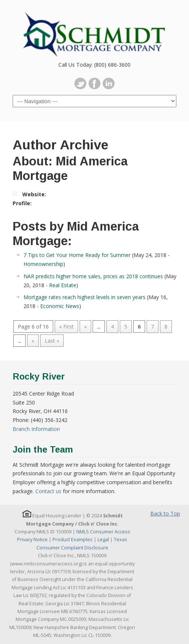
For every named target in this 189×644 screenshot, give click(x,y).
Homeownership (43, 264)
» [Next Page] (33, 341)
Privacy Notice (32, 540)
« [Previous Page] (85, 326)
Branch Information (36, 429)
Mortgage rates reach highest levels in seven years (84, 297)
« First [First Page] (66, 326)
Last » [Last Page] (52, 341)
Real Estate (63, 285)
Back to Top (165, 513)
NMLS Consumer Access (103, 532)
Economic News (60, 306)
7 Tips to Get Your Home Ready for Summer (77, 255)
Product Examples (73, 540)
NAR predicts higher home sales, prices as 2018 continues (93, 276)
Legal (103, 540)
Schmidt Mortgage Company (94, 30)
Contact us (48, 491)
